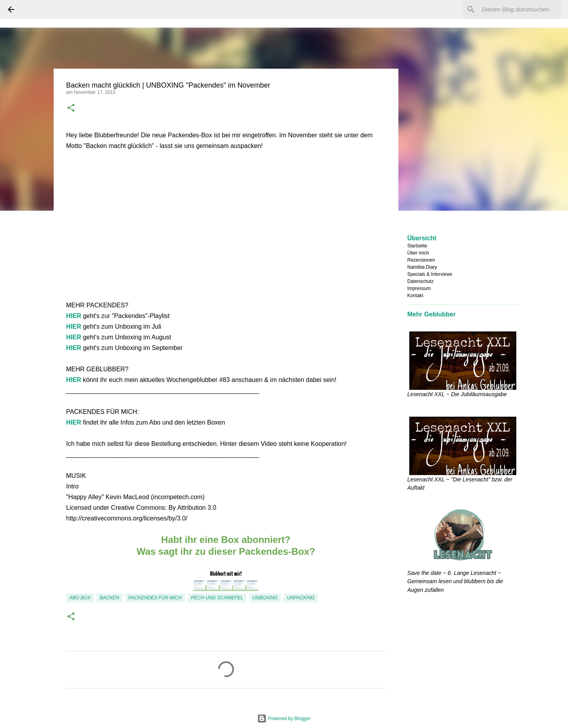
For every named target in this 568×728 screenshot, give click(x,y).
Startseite (418, 246)
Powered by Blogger (284, 719)
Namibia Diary (422, 267)
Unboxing (265, 598)
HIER (74, 316)
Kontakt (416, 296)
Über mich (418, 253)
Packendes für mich (155, 598)
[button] (71, 109)
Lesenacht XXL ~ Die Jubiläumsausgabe (457, 394)
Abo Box (80, 598)
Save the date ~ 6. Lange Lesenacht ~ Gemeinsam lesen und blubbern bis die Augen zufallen (455, 581)
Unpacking (301, 598)
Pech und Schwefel (217, 598)
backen (109, 598)
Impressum (419, 288)
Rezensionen (421, 260)
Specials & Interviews (430, 274)
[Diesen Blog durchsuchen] (520, 9)
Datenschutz (421, 281)
